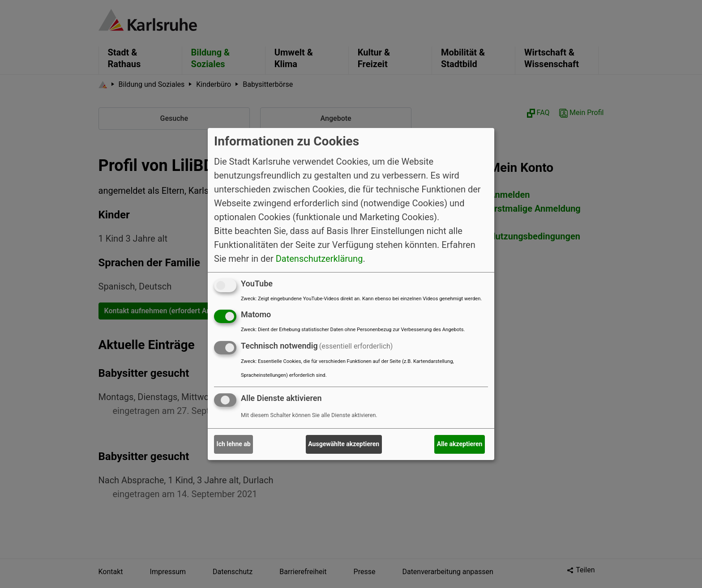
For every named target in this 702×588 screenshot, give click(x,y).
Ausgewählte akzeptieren (344, 444)
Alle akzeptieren (460, 444)
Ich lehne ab (234, 444)
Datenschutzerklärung (319, 258)
